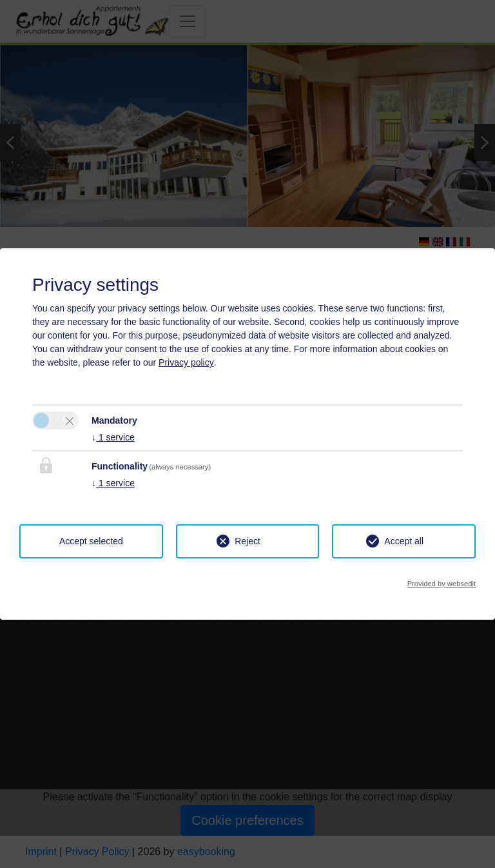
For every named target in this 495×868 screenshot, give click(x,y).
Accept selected (91, 541)
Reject (247, 541)
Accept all (404, 541)
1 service (113, 437)
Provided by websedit (442, 584)
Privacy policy (186, 362)
